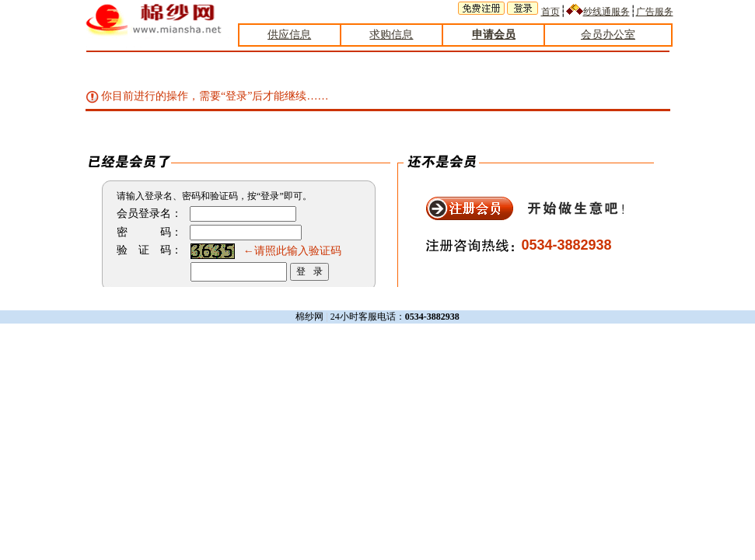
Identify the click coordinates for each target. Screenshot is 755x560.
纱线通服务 (606, 12)
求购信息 (391, 35)
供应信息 (289, 35)
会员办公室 (608, 35)
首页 (551, 12)
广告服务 (655, 12)
